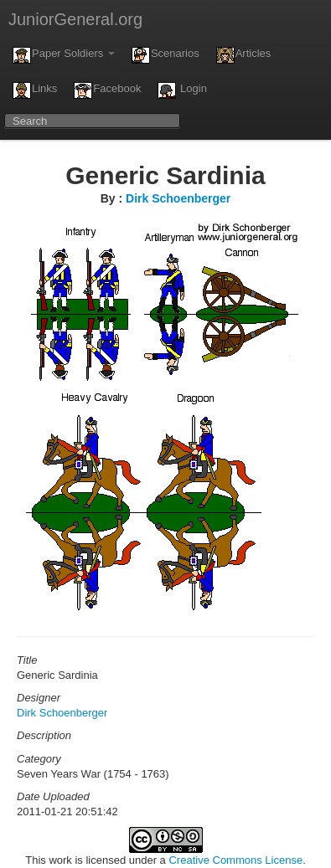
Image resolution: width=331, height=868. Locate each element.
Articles (244, 55)
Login (182, 90)
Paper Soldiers (64, 55)
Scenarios (165, 55)
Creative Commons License (235, 860)
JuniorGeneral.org (75, 19)
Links (35, 90)
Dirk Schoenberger (178, 198)
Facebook (107, 90)
